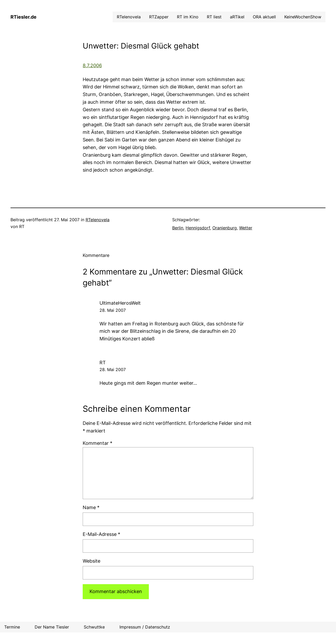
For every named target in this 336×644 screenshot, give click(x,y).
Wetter (246, 228)
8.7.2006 (92, 65)
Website (91, 561)
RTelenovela (98, 220)
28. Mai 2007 (113, 310)
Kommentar (98, 443)
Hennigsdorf (198, 228)
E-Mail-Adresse (101, 534)
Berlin (178, 228)
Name (91, 507)
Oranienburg (225, 228)
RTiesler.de (23, 17)
